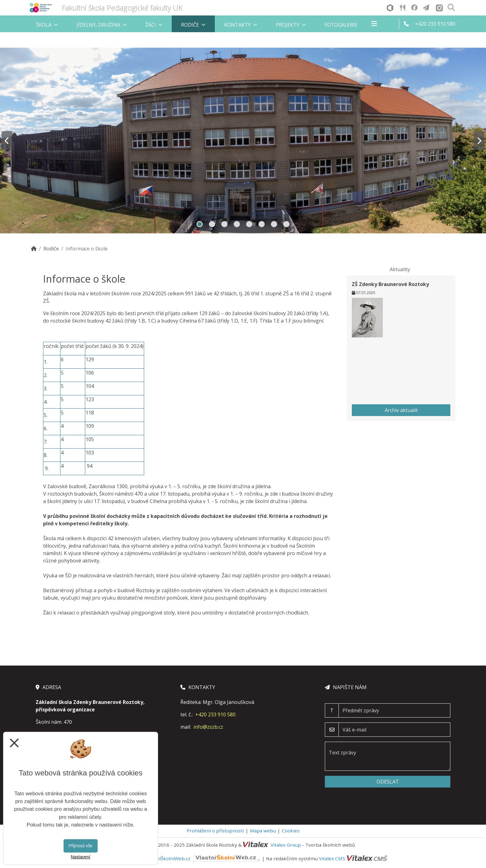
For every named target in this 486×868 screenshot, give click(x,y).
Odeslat (388, 782)
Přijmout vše (80, 846)
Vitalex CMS (332, 858)
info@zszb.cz (208, 727)
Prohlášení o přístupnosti (215, 831)
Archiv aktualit (401, 410)
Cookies (291, 831)
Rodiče (51, 249)
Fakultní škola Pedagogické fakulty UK (122, 8)
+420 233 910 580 (215, 714)
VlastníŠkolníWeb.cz (203, 858)
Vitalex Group (286, 845)
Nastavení (80, 857)
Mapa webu (263, 831)
